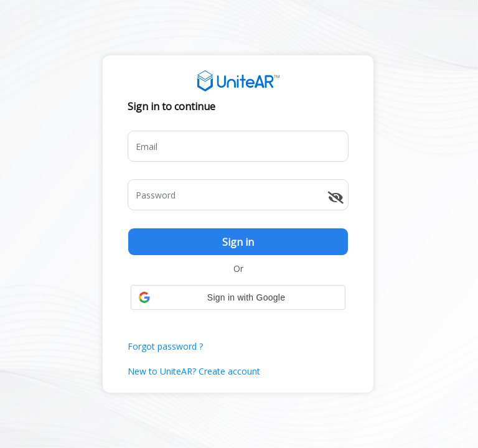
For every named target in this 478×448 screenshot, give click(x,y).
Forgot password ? (165, 346)
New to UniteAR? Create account (194, 371)
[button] (238, 297)
